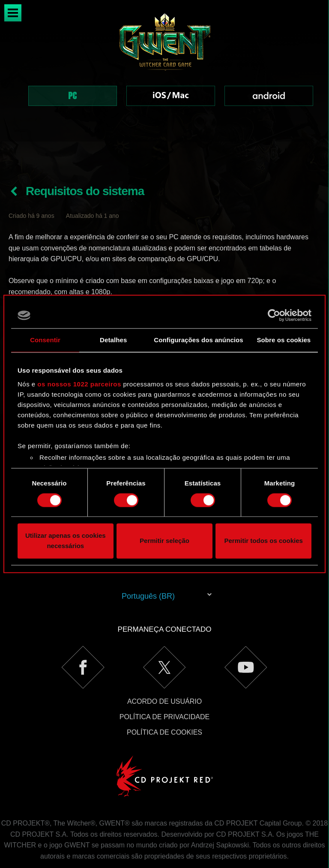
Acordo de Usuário (164, 671)
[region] (164, 71)
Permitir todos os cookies (263, 541)
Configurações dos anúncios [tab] (198, 340)
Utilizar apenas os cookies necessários (66, 541)
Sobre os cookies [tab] (284, 340)
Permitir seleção (164, 541)
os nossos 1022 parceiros (79, 384)
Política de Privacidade (164, 686)
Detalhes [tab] (113, 340)
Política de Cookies (164, 702)
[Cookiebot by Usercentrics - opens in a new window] (274, 315)
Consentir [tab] (45, 340)
